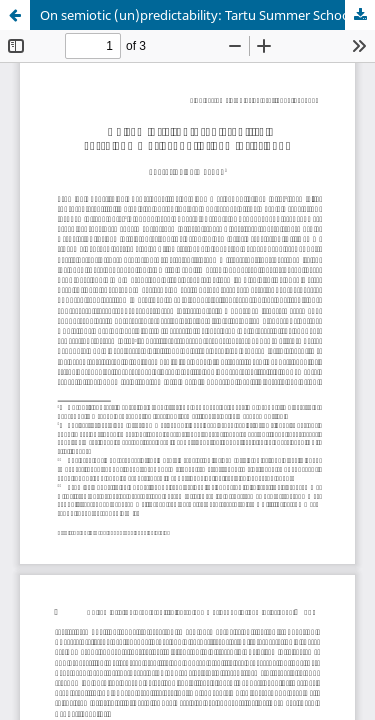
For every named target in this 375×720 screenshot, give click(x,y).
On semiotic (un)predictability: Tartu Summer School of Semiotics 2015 (207, 15)
